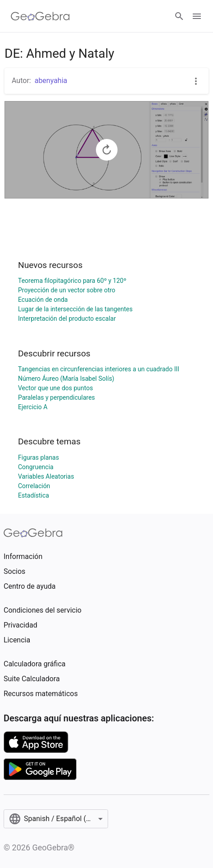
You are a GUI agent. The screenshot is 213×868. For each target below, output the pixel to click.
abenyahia (51, 81)
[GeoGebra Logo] (40, 16)
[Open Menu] (197, 16)
